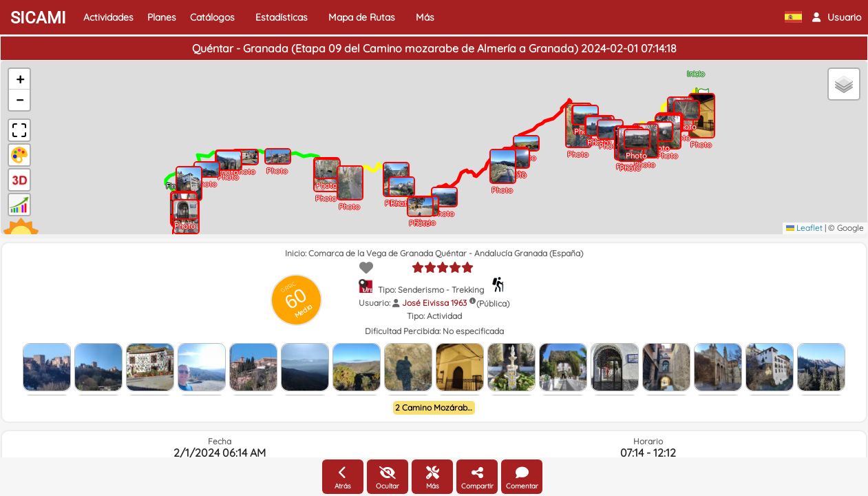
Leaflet (804, 228)
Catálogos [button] (212, 17)
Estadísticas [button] (282, 17)
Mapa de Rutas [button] (362, 17)
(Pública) (493, 303)
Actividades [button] (108, 17)
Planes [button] (162, 17)
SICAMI (38, 18)
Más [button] (425, 17)
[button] (837, 17)
